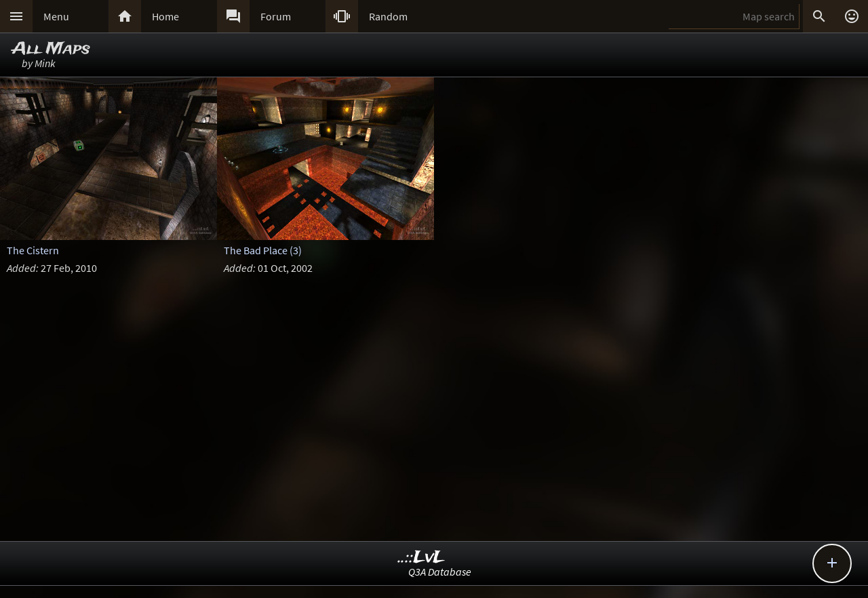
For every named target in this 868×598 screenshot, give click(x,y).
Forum (276, 16)
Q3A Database (440, 572)
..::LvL (421, 558)
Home (165, 16)
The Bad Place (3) (263, 250)
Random (388, 16)
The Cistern (33, 250)
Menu (56, 16)
